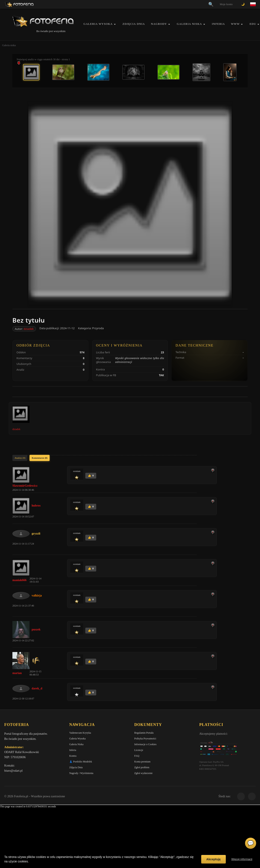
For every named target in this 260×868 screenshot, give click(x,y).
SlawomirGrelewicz (25, 486)
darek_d (37, 688)
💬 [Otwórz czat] (251, 843)
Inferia (218, 24)
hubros (36, 506)
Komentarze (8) (40, 458)
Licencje (139, 750)
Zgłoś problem (142, 767)
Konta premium (142, 762)
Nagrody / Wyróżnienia (81, 773)
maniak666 (19, 580)
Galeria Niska (189, 24)
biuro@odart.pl (13, 771)
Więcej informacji (242, 859)
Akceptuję (213, 859)
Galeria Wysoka (98, 24)
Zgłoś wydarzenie (143, 773)
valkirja (37, 596)
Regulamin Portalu (144, 733)
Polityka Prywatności (145, 739)
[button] (115, 24)
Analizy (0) (20, 458)
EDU (253, 24)
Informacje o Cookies (145, 744)
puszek (36, 629)
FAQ (137, 756)
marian (17, 673)
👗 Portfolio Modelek (81, 762)
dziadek (29, 329)
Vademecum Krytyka (80, 733)
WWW (235, 24)
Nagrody (159, 24)
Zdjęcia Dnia (134, 24)
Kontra (73, 756)
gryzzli (36, 534)
